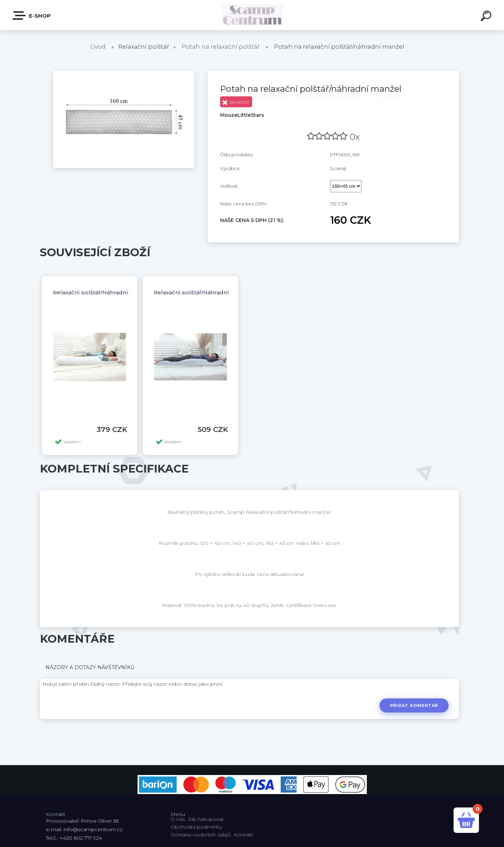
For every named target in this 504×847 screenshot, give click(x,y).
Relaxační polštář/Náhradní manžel (101, 292)
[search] (487, 17)
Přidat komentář (414, 705)
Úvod (98, 47)
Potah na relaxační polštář (221, 47)
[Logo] (252, 15)
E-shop (32, 16)
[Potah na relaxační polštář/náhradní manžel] (124, 73)
